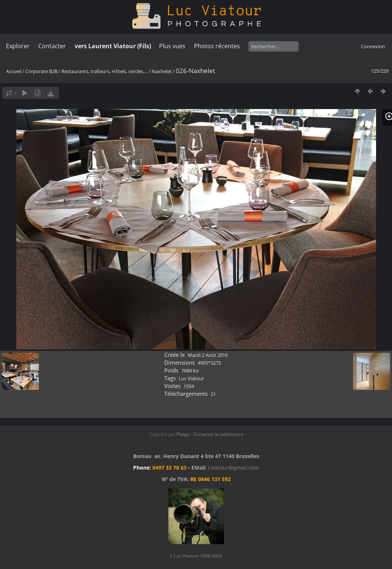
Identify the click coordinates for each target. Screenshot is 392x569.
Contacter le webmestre (218, 434)
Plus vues (172, 46)
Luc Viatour (191, 378)
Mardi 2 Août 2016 (208, 355)
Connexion (373, 46)
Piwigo (183, 434)
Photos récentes (217, 46)
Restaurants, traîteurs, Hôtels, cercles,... (105, 71)
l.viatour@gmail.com (233, 468)
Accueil (14, 71)
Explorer (18, 46)
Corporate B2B (41, 71)
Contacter (52, 46)
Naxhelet (162, 71)
